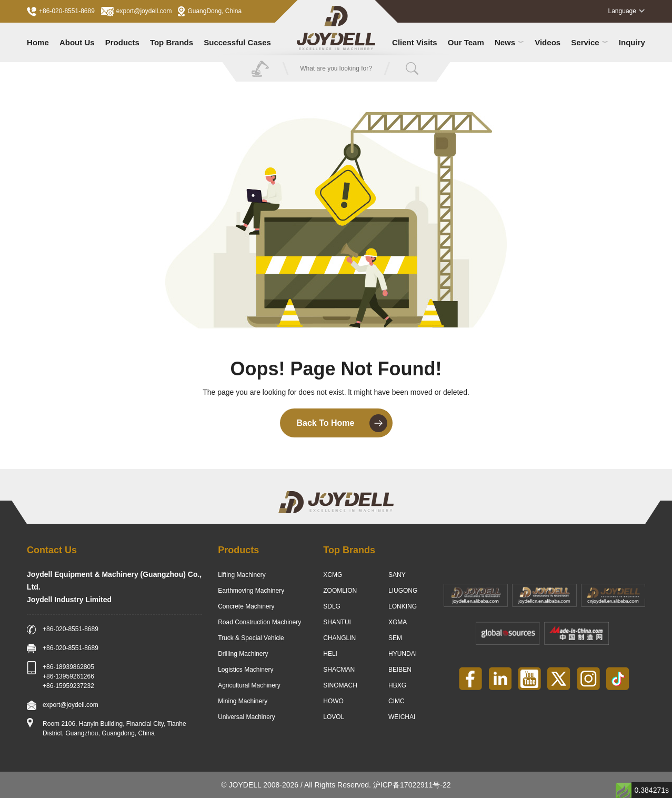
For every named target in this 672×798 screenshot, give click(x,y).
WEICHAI (402, 717)
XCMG (333, 575)
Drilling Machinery (243, 654)
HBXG (397, 685)
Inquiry (632, 42)
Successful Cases (237, 42)
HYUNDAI (403, 654)
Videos (548, 42)
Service (589, 42)
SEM (395, 638)
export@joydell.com (137, 12)
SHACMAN (339, 670)
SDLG (332, 606)
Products (122, 42)
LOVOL (334, 717)
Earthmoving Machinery (251, 591)
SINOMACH (340, 685)
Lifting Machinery (242, 575)
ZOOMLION (340, 591)
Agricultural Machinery (249, 685)
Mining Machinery (243, 701)
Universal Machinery (247, 717)
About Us (77, 42)
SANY (397, 575)
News (509, 42)
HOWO (333, 701)
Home (38, 42)
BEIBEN (400, 670)
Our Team (466, 42)
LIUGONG (403, 591)
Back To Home (342, 423)
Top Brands (172, 42)
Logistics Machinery (245, 670)
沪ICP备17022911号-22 (412, 785)
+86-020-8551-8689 (61, 12)
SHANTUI (337, 622)
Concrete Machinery (246, 606)
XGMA (398, 622)
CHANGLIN (339, 638)
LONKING (403, 606)
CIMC (397, 701)
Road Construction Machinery (259, 622)
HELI (330, 654)
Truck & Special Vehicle (251, 638)
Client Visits (415, 42)
